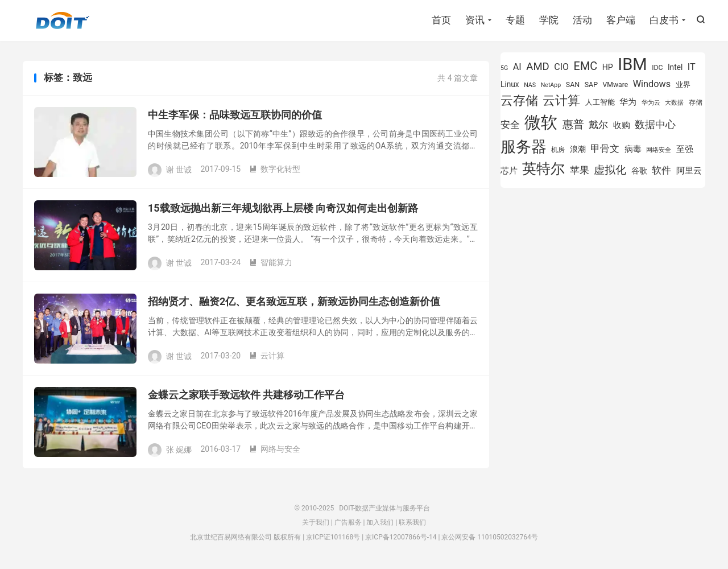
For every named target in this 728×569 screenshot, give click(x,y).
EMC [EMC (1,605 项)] (586, 66)
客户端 (621, 20)
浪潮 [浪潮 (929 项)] (578, 149)
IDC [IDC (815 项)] (657, 68)
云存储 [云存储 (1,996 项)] (519, 100)
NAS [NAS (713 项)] (530, 85)
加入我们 (380, 522)
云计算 (267, 356)
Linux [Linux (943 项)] (510, 84)
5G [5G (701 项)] (504, 68)
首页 (441, 20)
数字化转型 (275, 169)
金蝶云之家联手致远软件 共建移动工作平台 (246, 395)
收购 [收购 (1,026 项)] (622, 125)
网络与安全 (275, 449)
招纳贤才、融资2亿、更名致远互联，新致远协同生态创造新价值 (294, 301)
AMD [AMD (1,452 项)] (538, 67)
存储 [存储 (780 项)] (696, 102)
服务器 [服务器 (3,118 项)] (524, 147)
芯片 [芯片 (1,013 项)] (509, 171)
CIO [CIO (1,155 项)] (561, 67)
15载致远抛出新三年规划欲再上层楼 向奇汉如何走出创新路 (283, 208)
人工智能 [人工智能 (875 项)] (600, 102)
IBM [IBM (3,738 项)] (632, 64)
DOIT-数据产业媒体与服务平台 (63, 20)
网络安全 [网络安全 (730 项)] (659, 150)
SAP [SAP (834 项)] (591, 84)
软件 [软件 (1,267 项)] (661, 170)
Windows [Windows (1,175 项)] (652, 84)
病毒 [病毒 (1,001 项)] (633, 149)
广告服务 (348, 522)
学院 (549, 20)
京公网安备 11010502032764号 (489, 537)
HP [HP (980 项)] (608, 67)
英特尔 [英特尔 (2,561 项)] (543, 169)
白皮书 (664, 20)
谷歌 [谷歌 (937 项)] (639, 171)
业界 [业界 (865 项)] (683, 84)
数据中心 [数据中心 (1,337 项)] (655, 124)
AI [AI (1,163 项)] (517, 67)
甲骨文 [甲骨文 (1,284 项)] (605, 149)
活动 (582, 20)
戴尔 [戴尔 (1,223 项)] (598, 125)
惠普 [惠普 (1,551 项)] (573, 124)
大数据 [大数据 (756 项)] (674, 102)
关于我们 (316, 522)
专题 (515, 20)
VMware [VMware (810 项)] (615, 85)
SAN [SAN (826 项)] (573, 84)
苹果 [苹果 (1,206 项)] (580, 170)
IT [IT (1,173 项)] (692, 67)
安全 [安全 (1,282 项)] (510, 125)
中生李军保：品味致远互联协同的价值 (235, 115)
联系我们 (412, 522)
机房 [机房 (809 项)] (558, 150)
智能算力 (271, 262)
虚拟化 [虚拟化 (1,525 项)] (610, 170)
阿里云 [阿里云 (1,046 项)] (689, 171)
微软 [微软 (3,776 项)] (541, 122)
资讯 (475, 20)
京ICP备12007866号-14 (401, 537)
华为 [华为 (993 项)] (628, 102)
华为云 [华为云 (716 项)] (651, 103)
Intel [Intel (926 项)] (675, 67)
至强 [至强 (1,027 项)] (685, 149)
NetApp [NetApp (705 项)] (551, 85)
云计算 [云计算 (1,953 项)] (561, 100)
